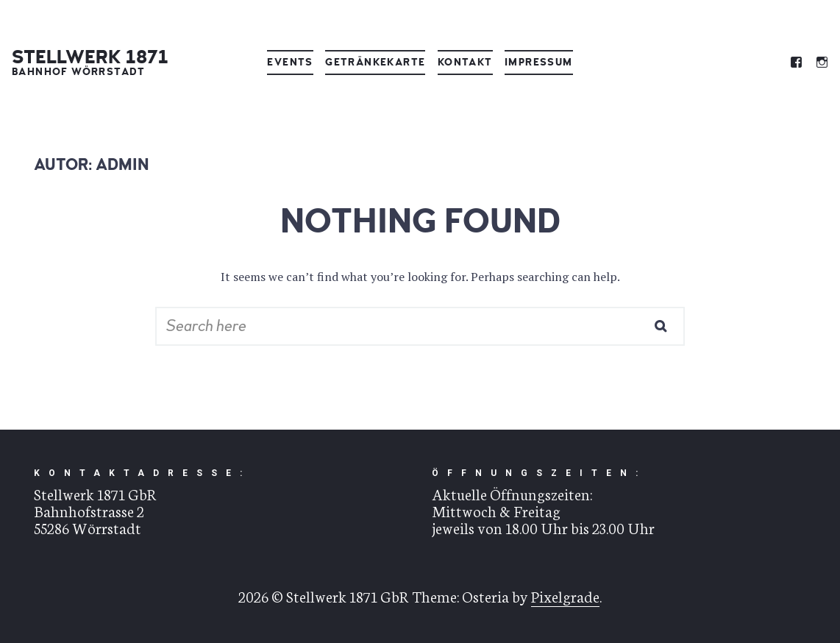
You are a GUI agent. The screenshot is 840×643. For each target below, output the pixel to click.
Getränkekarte (375, 62)
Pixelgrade (565, 596)
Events (290, 62)
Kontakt (465, 62)
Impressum (539, 62)
